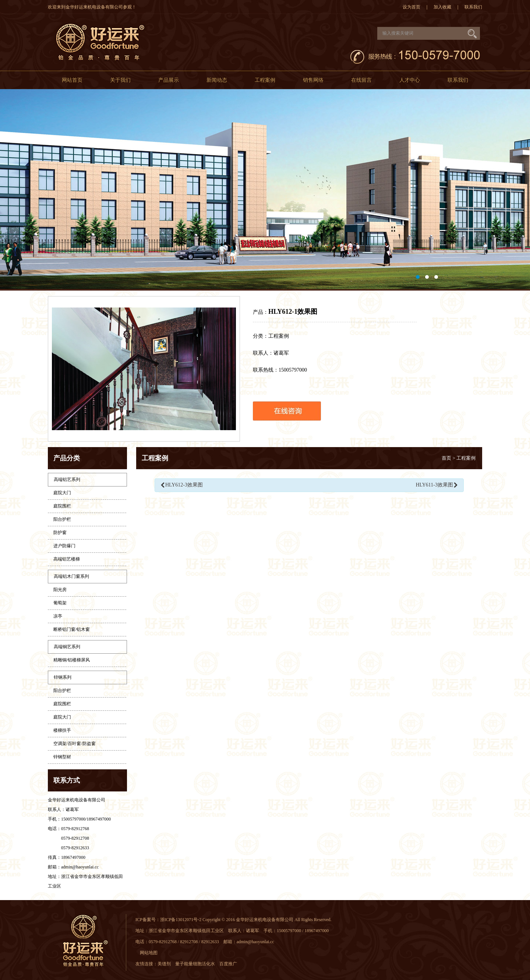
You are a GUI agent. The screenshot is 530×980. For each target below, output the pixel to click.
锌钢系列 (63, 677)
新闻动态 (217, 80)
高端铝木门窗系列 (71, 576)
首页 (446, 458)
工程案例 (265, 80)
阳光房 (60, 590)
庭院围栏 (62, 506)
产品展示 (169, 80)
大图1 (265, 190)
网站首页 (72, 80)
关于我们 (120, 80)
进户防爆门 (64, 546)
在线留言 (361, 80)
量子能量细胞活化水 (197, 964)
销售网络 (313, 80)
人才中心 (410, 80)
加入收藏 (442, 7)
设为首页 (411, 7)
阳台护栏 (62, 519)
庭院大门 (62, 493)
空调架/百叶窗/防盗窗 (75, 744)
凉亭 (58, 616)
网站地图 (149, 953)
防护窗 (60, 533)
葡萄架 (60, 603)
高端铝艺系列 (67, 480)
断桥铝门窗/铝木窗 (72, 629)
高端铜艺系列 (67, 647)
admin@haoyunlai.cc (80, 867)
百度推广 (230, 964)
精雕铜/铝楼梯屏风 (72, 660)
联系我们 (473, 7)
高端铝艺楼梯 (67, 559)
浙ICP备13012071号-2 (181, 920)
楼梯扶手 (62, 730)
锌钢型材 (62, 757)
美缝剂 (166, 964)
